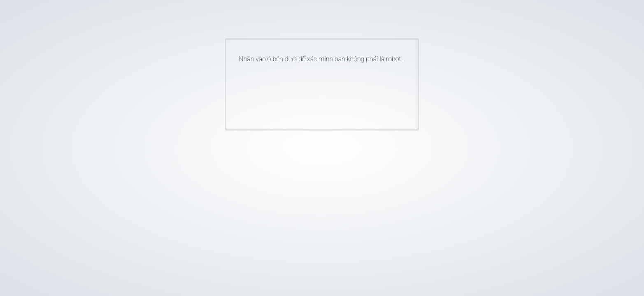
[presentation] (309, 93)
